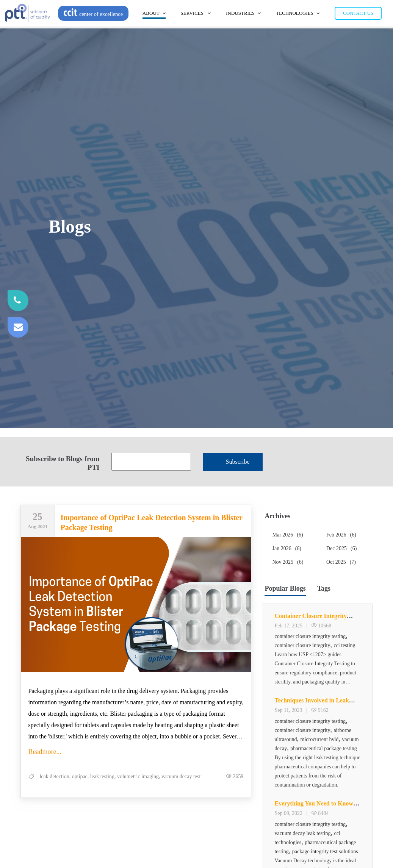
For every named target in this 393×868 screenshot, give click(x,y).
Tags (324, 588)
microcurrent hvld (320, 739)
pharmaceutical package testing (324, 748)
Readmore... (45, 752)
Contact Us (358, 13)
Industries (243, 13)
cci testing (344, 645)
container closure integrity (302, 645)
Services (196, 13)
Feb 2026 (341, 535)
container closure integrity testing (310, 636)
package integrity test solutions (325, 852)
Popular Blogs (285, 588)
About (154, 13)
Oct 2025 (341, 562)
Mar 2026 (287, 535)
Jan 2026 (287, 548)
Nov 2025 (288, 562)
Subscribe (238, 462)
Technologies (298, 13)
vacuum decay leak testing (302, 833)
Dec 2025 (341, 548)
